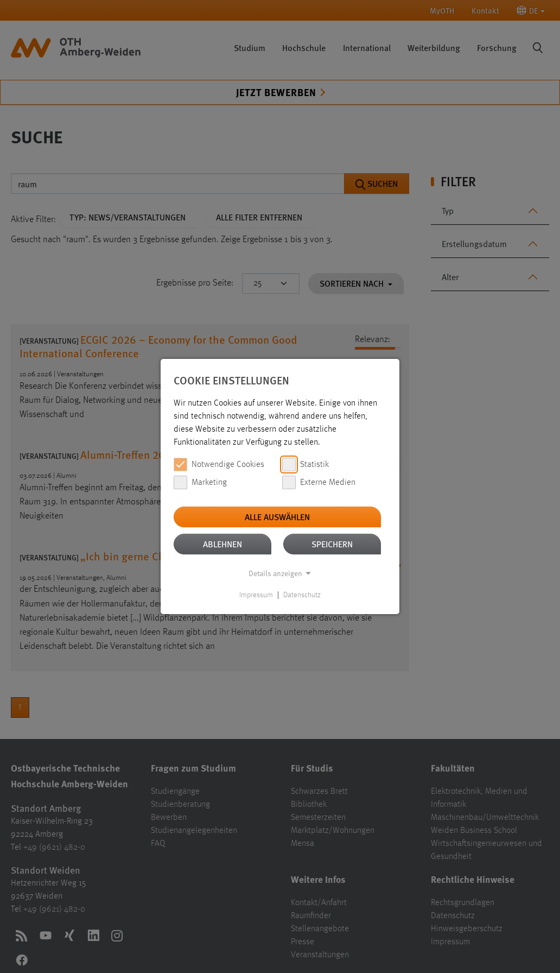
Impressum (256, 595)
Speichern (332, 544)
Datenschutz (302, 595)
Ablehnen (222, 544)
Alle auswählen (277, 517)
